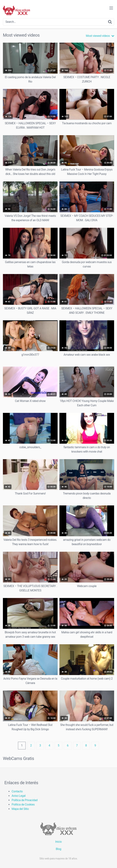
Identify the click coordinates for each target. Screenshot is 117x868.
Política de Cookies (23, 805)
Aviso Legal (19, 796)
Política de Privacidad (25, 800)
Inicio (58, 842)
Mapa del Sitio (20, 809)
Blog (58, 849)
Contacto (17, 791)
